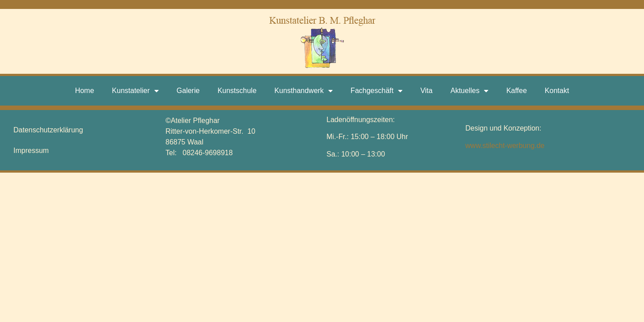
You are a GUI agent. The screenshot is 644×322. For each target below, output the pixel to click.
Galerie (188, 91)
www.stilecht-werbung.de (505, 146)
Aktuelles (469, 91)
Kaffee (517, 91)
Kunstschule (237, 91)
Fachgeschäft (377, 91)
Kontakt (557, 91)
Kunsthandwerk (304, 91)
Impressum (31, 150)
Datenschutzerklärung (48, 130)
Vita (426, 91)
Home (85, 91)
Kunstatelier (135, 91)
